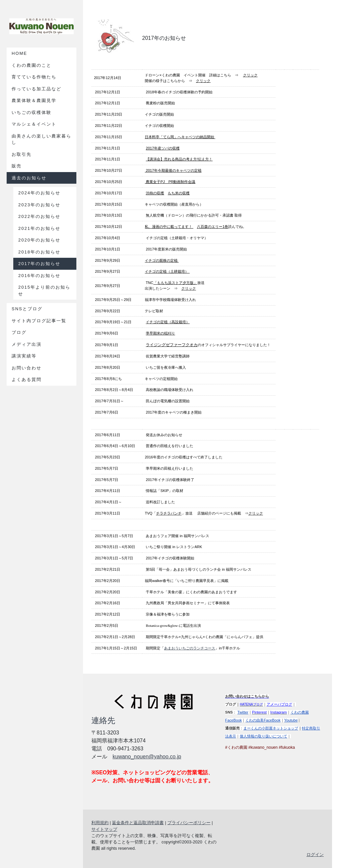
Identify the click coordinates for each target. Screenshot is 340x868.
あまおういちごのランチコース (190, 648)
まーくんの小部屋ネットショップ (271, 728)
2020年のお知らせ (39, 240)
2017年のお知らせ (39, 264)
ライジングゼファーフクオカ (172, 345)
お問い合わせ (27, 368)
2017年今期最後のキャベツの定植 (173, 170)
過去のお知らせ (29, 178)
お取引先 (22, 154)
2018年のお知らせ (39, 252)
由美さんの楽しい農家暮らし (42, 139)
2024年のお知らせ (39, 193)
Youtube (291, 720)
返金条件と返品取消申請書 (138, 823)
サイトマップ (104, 829)
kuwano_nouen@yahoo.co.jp (147, 757)
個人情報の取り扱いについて (263, 736)
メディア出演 (27, 344)
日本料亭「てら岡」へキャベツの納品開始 (180, 137)
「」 (175, 283)
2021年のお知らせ (39, 228)
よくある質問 (27, 380)
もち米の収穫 (179, 193)
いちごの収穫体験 (32, 112)
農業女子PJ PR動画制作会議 (170, 182)
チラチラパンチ (169, 513)
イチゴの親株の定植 (162, 260)
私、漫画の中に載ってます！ (169, 227)
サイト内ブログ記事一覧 (39, 321)
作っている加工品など (37, 89)
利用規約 (100, 823)
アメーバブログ (279, 704)
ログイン (315, 855)
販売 (17, 166)
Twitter (243, 712)
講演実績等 (24, 356)
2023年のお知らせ (39, 205)
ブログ (19, 332)
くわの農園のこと (32, 65)
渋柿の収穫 (155, 193)
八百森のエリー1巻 (212, 227)
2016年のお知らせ (39, 276)
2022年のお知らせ (39, 216)
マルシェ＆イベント (34, 124)
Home (19, 53)
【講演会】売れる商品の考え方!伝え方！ (179, 159)
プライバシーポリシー (189, 823)
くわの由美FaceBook (263, 720)
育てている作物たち (34, 77)
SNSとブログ (27, 309)
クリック (250, 75)
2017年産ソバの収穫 (163, 148)
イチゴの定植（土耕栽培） (167, 271)
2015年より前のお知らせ (44, 290)
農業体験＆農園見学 (34, 100)
